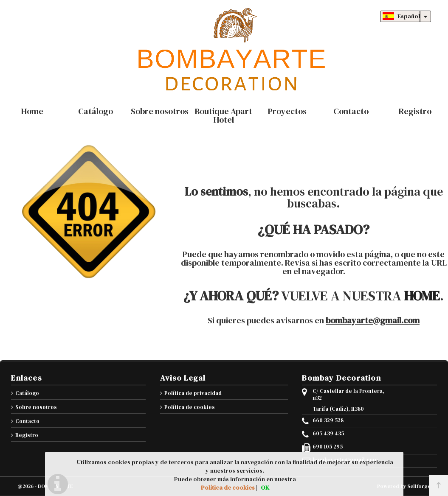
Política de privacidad (193, 393)
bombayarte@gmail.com (373, 320)
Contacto (27, 421)
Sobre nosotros (36, 407)
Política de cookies (190, 407)
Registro (27, 435)
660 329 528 (328, 420)
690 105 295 (328, 447)
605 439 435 (328, 434)
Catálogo (27, 393)
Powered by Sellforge (404, 486)
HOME (422, 296)
